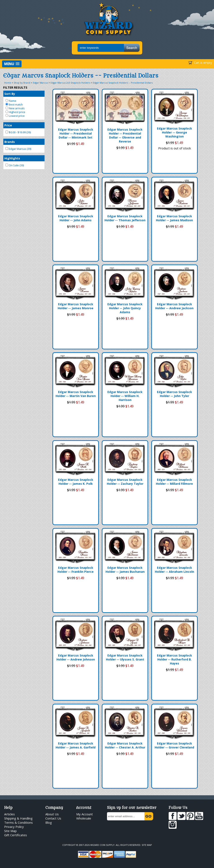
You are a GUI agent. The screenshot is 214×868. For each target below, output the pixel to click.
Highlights (12, 158)
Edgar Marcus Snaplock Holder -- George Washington (175, 132)
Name (11, 101)
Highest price (15, 112)
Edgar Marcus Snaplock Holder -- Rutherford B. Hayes (175, 659)
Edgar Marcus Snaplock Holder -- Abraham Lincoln (175, 570)
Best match (14, 104)
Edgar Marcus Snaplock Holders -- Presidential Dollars (123, 83)
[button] (12, 64)
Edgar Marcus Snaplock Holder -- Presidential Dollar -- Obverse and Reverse (125, 135)
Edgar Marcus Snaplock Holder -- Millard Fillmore (174, 482)
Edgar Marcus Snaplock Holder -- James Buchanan (125, 570)
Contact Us (53, 818)
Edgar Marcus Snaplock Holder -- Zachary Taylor (125, 482)
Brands (10, 142)
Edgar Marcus (40, 83)
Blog (49, 822)
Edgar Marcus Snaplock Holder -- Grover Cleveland (174, 745)
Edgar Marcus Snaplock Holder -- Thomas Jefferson (125, 218)
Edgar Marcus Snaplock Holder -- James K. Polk (76, 482)
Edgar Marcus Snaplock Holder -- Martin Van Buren (76, 394)
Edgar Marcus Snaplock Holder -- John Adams (76, 218)
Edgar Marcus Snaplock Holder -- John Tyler (175, 394)
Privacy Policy (14, 827)
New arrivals (15, 108)
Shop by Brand (22, 83)
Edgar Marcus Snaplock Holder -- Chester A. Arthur (125, 745)
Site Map (10, 831)
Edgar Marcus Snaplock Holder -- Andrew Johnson (76, 657)
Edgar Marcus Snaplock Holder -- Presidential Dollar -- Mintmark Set (76, 133)
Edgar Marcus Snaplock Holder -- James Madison (174, 218)
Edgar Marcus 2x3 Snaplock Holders (70, 83)
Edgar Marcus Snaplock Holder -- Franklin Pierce (76, 570)
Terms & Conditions (18, 822)
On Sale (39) (15, 165)
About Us (52, 814)
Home (8, 83)
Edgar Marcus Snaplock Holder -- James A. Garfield (76, 745)
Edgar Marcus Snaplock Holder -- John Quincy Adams (125, 308)
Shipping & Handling (18, 818)
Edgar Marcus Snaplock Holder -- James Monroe (76, 306)
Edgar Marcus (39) (18, 149)
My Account (85, 814)
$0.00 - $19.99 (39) (18, 132)
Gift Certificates (16, 835)
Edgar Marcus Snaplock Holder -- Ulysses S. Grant (125, 657)
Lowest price (15, 116)
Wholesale (84, 818)
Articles (10, 814)
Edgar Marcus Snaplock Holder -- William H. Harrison (125, 396)
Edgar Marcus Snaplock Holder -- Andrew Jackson (174, 306)
